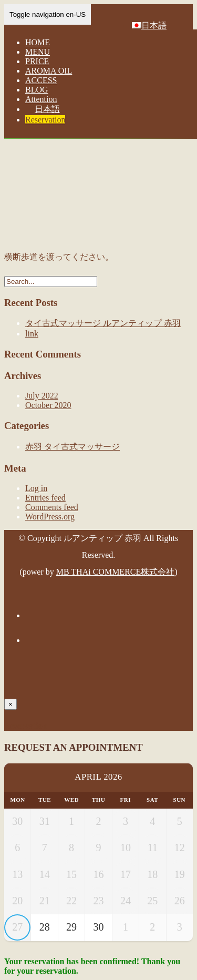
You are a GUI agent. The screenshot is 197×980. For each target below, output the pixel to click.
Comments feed (52, 507)
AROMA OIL (49, 71)
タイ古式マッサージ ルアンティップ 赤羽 (103, 323)
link (32, 334)
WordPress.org (50, 517)
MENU (38, 52)
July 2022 (42, 396)
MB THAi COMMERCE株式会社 (116, 572)
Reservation (45, 120)
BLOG (37, 90)
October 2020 (48, 405)
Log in (36, 488)
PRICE (37, 61)
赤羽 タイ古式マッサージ (72, 447)
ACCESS (41, 80)
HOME (38, 42)
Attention (41, 99)
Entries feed (45, 498)
